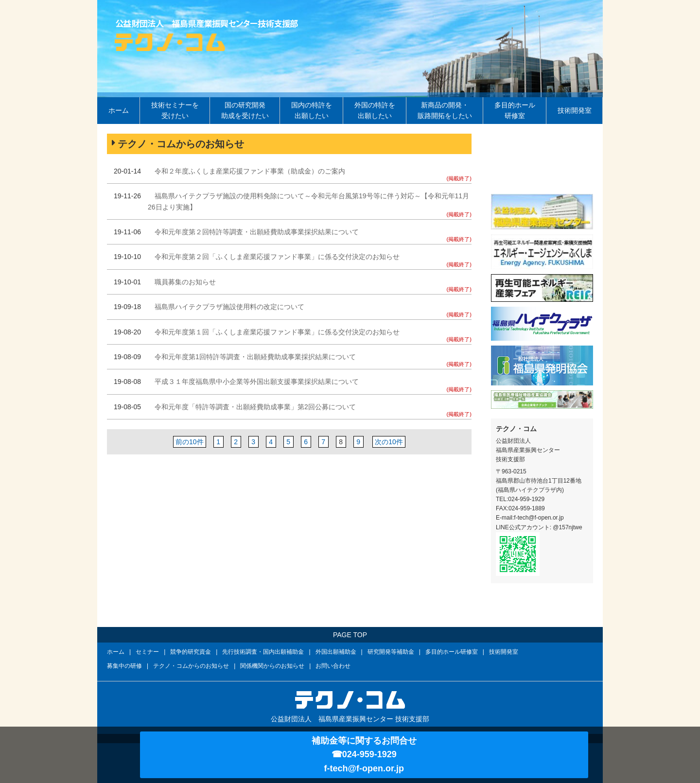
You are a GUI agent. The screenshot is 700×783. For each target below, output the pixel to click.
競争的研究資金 (191, 652)
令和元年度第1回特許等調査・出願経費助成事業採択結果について (255, 357)
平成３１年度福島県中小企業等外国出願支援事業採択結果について (257, 382)
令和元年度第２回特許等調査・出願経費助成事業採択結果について (257, 232)
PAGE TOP (350, 635)
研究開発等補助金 (391, 652)
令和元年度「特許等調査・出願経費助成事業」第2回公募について (255, 407)
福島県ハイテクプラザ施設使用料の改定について (229, 307)
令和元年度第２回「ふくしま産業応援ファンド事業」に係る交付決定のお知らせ (277, 257)
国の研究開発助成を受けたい (245, 110)
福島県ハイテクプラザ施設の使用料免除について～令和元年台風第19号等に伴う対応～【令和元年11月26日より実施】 (308, 201)
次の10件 (389, 442)
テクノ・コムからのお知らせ (191, 666)
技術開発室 (575, 110)
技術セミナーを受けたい (175, 110)
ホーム (119, 110)
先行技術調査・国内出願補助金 (263, 652)
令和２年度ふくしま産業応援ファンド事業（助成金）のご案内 (250, 171)
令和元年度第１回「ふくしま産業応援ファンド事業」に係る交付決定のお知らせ (277, 332)
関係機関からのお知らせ (272, 666)
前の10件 (189, 442)
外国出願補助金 (336, 652)
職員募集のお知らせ (185, 282)
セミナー (147, 652)
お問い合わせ (333, 666)
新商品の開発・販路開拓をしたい (445, 110)
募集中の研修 (124, 666)
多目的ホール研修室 (515, 110)
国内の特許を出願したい (312, 110)
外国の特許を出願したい (375, 110)
